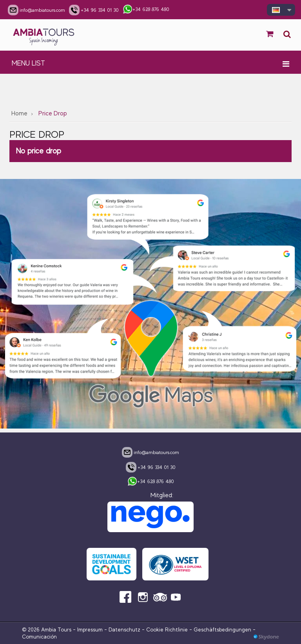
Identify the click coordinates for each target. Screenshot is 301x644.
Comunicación (39, 637)
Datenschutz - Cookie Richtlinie (148, 629)
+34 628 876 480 (151, 482)
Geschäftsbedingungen (222, 629)
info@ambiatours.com (150, 452)
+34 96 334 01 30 (151, 467)
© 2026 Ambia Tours (47, 629)
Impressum (90, 629)
